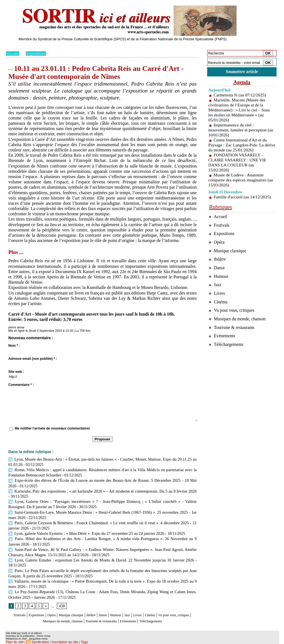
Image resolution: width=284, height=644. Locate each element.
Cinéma (181, 609)
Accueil (13, 53)
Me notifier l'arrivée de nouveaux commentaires (52, 428)
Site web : (16, 372)
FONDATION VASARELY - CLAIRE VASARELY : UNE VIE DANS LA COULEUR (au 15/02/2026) (239, 163)
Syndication (38, 640)
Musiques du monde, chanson (86, 614)
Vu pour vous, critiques (234, 322)
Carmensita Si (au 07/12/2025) (241, 96)
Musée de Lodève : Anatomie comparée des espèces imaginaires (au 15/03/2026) (239, 181)
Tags (77, 640)
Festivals (17, 609)
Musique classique (82, 609)
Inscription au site (60, 640)
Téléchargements (102, 619)
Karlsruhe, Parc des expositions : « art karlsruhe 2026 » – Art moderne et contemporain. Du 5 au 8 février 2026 (101, 489)
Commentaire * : (21, 385)
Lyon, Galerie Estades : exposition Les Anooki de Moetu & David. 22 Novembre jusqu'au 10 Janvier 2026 (101, 555)
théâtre (108, 609)
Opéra (57, 609)
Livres (165, 609)
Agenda (242, 83)
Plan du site (14, 640)
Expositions (37, 53)
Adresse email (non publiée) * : (33, 359)
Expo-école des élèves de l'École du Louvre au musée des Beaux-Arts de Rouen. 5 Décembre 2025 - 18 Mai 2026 (101, 479)
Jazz (153, 609)
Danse (122, 609)
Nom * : (14, 346)
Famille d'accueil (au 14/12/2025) (244, 198)
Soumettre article (242, 72)
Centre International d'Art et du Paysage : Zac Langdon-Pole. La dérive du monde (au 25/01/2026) (239, 146)
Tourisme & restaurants (136, 614)
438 (61, 600)
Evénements (171, 614)
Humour (139, 609)
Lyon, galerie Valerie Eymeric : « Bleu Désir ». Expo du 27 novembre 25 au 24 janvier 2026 (83, 530)
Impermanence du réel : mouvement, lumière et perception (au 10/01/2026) (239, 131)
